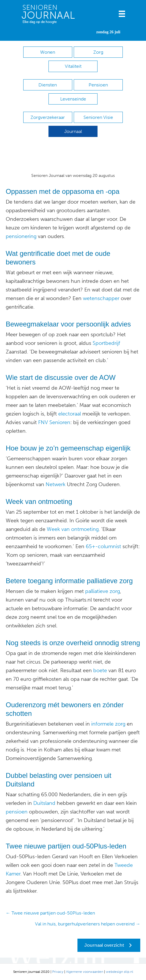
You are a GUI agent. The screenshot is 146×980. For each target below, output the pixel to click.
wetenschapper (101, 298)
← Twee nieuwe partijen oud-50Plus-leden (50, 913)
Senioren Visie (98, 117)
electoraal (69, 414)
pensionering (21, 236)
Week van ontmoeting (73, 529)
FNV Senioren (54, 422)
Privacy (58, 972)
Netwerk (56, 484)
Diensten (48, 85)
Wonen (48, 52)
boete (99, 670)
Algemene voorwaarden (85, 972)
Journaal (73, 131)
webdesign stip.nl (119, 972)
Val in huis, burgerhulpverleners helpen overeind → (88, 924)
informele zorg (108, 724)
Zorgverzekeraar (48, 117)
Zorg (98, 52)
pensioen (17, 812)
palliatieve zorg (103, 591)
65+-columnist (103, 546)
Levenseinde (73, 99)
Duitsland (44, 803)
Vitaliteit (73, 66)
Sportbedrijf (106, 343)
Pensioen (98, 85)
